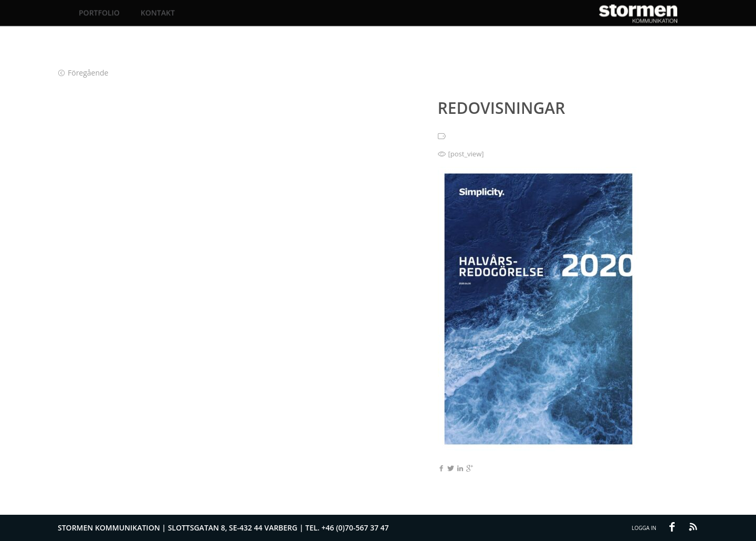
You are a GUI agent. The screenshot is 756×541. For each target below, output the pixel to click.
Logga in (644, 528)
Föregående (83, 73)
